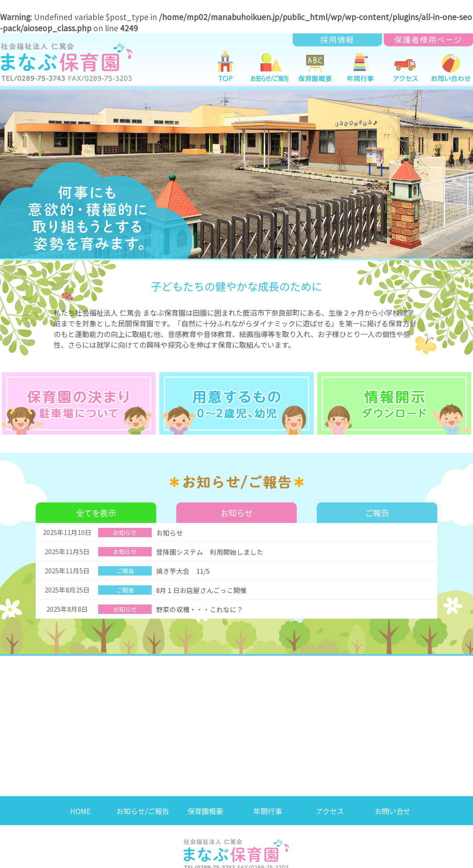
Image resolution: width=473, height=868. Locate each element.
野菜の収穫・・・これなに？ (200, 604)
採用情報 (337, 39)
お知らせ (236, 508)
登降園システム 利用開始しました (210, 547)
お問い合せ (393, 806)
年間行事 (268, 806)
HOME (80, 806)
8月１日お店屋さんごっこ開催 (201, 585)
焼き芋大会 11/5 (186, 566)
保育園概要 (205, 806)
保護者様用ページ (428, 39)
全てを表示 (96, 508)
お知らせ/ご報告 (143, 806)
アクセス (330, 806)
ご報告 (377, 508)
